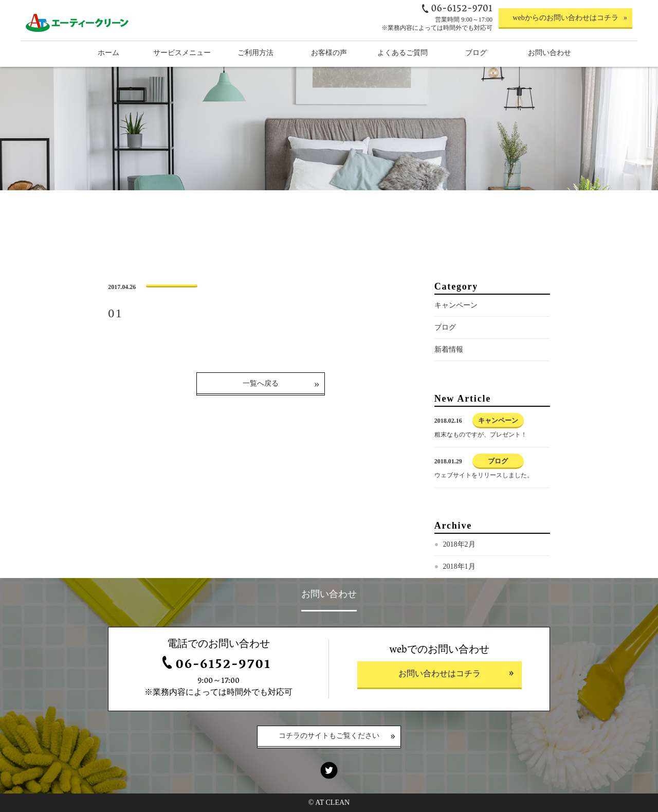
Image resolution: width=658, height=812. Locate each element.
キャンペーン (456, 305)
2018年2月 (459, 544)
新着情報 (449, 349)
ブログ (445, 327)
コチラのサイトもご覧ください (329, 737)
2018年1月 (459, 566)
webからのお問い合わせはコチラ (565, 18)
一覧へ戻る (261, 383)
